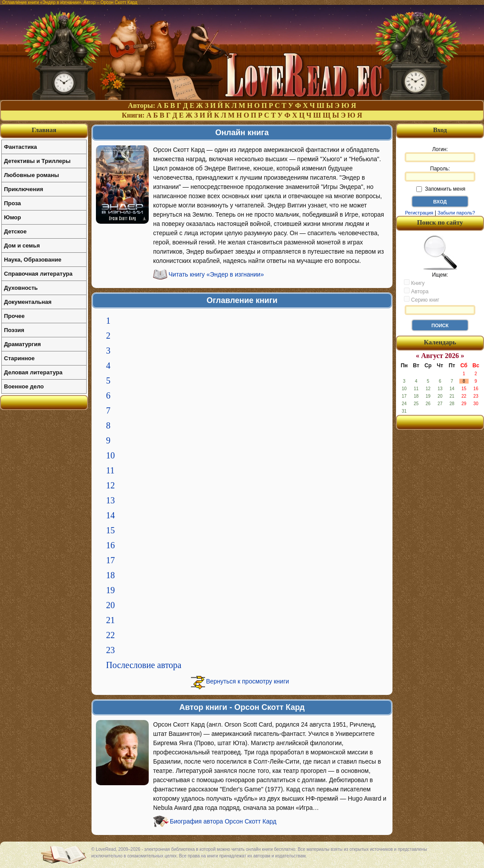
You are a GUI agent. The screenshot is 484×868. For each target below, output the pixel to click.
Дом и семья (22, 246)
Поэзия (14, 330)
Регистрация (419, 213)
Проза (13, 203)
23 (110, 650)
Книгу (414, 283)
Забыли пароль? (456, 213)
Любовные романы (31, 175)
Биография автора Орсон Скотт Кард (223, 821)
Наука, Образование (33, 260)
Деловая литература (33, 372)
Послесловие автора (144, 665)
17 (110, 560)
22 (110, 635)
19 (110, 590)
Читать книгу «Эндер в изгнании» (216, 274)
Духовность (21, 288)
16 (110, 545)
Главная (44, 130)
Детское (15, 231)
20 (110, 605)
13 (110, 500)
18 (110, 575)
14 (110, 515)
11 (110, 470)
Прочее (14, 316)
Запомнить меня (441, 189)
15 (110, 530)
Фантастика (20, 147)
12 (110, 485)
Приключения (24, 189)
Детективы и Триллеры (37, 161)
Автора (416, 291)
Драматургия (22, 344)
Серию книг (422, 299)
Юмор (13, 217)
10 (110, 455)
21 (110, 620)
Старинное (19, 358)
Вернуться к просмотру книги (247, 681)
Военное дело (24, 386)
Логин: (440, 154)
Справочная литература (38, 274)
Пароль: (440, 174)
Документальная (28, 302)
